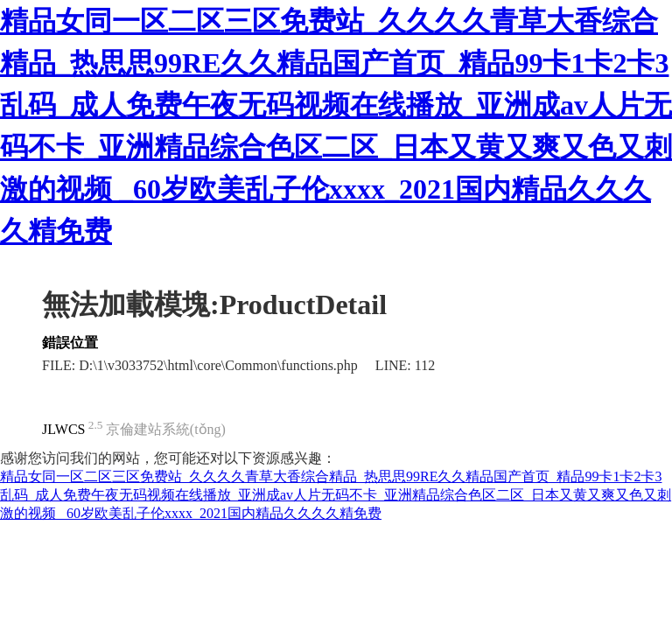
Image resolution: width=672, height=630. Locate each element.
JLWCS (63, 429)
